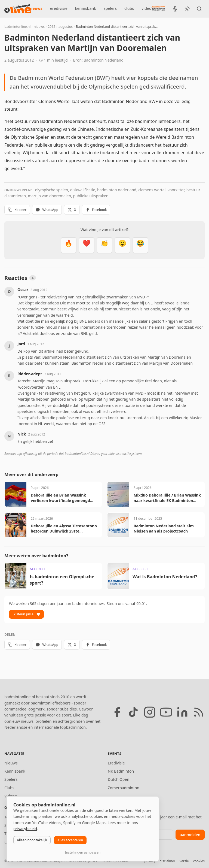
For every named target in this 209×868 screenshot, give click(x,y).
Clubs (9, 788)
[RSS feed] (199, 712)
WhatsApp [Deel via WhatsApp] (47, 210)
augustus (66, 27)
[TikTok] (133, 712)
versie (184, 861)
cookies (199, 861)
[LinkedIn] (182, 712)
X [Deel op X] (72, 210)
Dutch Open (119, 779)
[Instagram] (150, 712)
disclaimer (167, 861)
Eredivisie (116, 763)
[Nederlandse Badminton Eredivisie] (159, 8)
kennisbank (86, 8)
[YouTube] (166, 712)
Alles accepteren (70, 840)
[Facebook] (117, 712)
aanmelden (190, 835)
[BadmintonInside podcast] (175, 9)
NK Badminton (121, 771)
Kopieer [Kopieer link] (17, 210)
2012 (52, 27)
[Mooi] (87, 245)
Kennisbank (15, 771)
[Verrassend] (122, 245)
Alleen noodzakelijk (32, 840)
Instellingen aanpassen (83, 852)
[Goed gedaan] (104, 245)
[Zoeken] (199, 9)
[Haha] (140, 245)
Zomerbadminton (124, 788)
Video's (11, 796)
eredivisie (59, 8)
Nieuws (11, 763)
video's (148, 8)
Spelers (11, 779)
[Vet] (69, 245)
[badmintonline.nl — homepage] (18, 9)
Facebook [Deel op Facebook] (96, 210)
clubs (129, 8)
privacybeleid (25, 829)
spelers (110, 8)
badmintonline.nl (17, 27)
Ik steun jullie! (26, 614)
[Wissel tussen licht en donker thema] (187, 9)
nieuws (36, 8)
